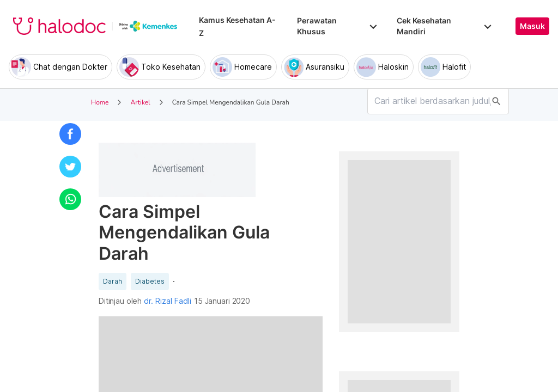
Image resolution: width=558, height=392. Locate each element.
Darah (113, 281)
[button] (70, 134)
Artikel (140, 102)
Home (100, 102)
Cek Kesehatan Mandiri (445, 26)
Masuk (532, 26)
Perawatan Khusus (338, 26)
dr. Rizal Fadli (168, 301)
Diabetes (150, 281)
